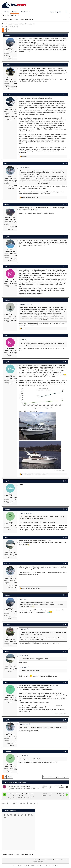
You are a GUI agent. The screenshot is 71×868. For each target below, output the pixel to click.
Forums (15, 12)
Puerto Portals (13, 259)
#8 (66, 300)
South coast (13, 320)
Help (58, 860)
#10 (66, 362)
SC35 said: (23, 599)
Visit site (10, 59)
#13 (66, 537)
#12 (66, 509)
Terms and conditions (40, 860)
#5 (66, 204)
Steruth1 (6, 26)
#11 (66, 481)
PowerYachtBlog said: (26, 513)
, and (31, 588)
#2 (66, 65)
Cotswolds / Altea (12, 185)
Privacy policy (51, 860)
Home (7, 12)
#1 (66, 35)
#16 (66, 625)
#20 (66, 751)
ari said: (22, 340)
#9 (66, 335)
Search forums (15, 15)
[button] (30, 12)
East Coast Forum (26, 798)
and (30, 197)
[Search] (66, 12)
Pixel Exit (56, 866)
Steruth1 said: (24, 168)
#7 (66, 267)
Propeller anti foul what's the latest (19, 786)
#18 (66, 682)
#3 (66, 95)
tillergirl (10, 798)
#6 (66, 237)
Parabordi (62, 788)
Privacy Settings (38, 862)
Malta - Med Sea (12, 226)
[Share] (64, 35)
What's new (24, 12)
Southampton (13, 57)
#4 (66, 163)
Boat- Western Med (11, 87)
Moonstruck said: (25, 304)
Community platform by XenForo (30, 866)
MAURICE (11, 788)
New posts (6, 15)
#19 (66, 720)
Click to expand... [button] (43, 183)
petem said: (23, 629)
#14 (66, 564)
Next (9, 30)
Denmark (14, 382)
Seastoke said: (24, 724)
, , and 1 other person (35, 474)
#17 (66, 651)
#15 (66, 595)
